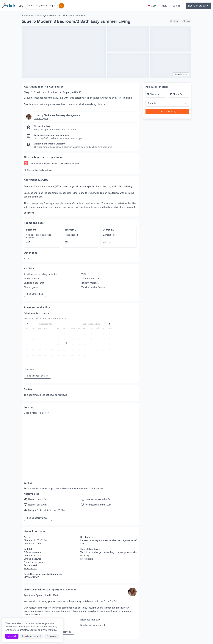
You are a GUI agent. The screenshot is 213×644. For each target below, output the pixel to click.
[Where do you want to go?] (41, 6)
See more (29, 213)
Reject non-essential (31, 636)
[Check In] (156, 94)
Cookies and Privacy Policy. (43, 630)
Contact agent (41, 119)
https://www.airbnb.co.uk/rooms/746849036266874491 (55, 163)
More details (30, 569)
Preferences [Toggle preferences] (52, 636)
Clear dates (29, 369)
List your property (198, 6)
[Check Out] (179, 94)
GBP (154, 6)
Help (165, 6)
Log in (176, 6)
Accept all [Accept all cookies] (12, 636)
